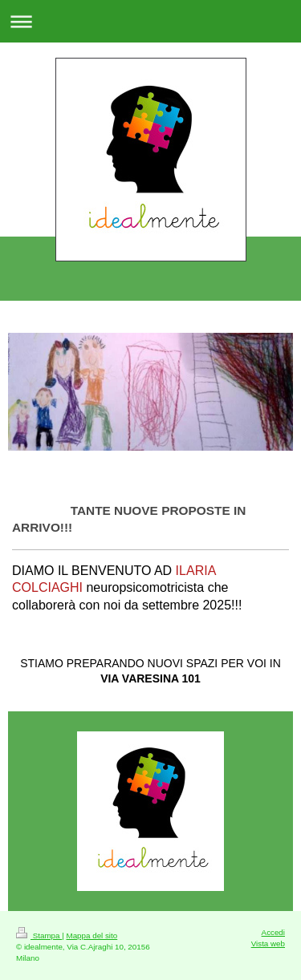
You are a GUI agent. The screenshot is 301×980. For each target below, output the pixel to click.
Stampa (39, 935)
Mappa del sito (92, 935)
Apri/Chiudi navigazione (150, 21)
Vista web (268, 944)
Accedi (273, 932)
